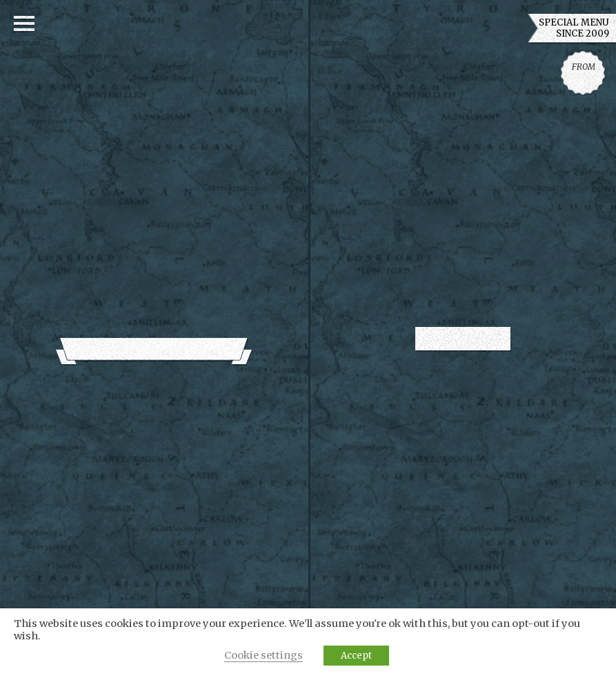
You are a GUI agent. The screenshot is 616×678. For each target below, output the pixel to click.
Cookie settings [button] (264, 655)
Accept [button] (356, 656)
